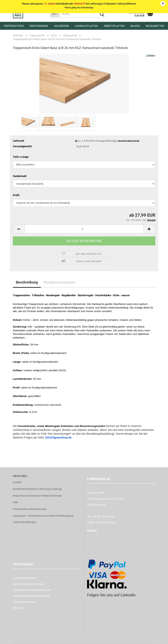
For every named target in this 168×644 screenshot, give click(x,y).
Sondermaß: (20, 176)
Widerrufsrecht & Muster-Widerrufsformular (37, 496)
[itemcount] (84, 229)
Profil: (16, 195)
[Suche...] (55, 14)
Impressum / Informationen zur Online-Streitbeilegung (43, 516)
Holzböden (61, 26)
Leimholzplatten (86, 26)
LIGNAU (151, 56)
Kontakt (17, 482)
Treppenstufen (13, 26)
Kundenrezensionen (60, 282)
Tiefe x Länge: (21, 157)
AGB (15, 502)
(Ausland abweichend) (128, 141)
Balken (135, 26)
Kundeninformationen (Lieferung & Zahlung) (37, 489)
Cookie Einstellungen (25, 522)
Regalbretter (155, 26)
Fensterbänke (39, 26)
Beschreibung (27, 282)
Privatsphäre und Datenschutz (30, 509)
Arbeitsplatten (114, 26)
